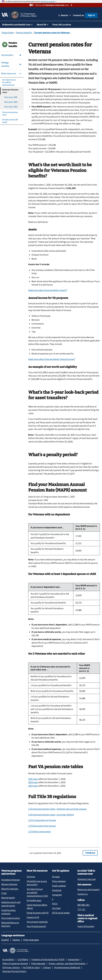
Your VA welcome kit (36, 926)
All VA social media (61, 913)
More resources (9, 73)
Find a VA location (86, 926)
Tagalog (16, 940)
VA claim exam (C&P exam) (10, 121)
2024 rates (33, 782)
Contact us (78, 15)
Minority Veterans (10, 889)
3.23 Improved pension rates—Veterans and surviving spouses (57, 809)
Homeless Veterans (11, 880)
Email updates (59, 886)
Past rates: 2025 (11, 97)
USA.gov (47, 967)
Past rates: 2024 (11, 102)
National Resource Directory (10, 924)
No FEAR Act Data (31, 967)
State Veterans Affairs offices (37, 907)
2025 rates (33, 779)
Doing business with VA (38, 913)
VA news (56, 877)
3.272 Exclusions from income (42, 826)
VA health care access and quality (37, 883)
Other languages (31, 940)
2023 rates (33, 786)
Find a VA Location (62, 25)
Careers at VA (33, 917)
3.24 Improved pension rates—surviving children (51, 815)
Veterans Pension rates (10, 91)
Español (5, 940)
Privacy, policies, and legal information (67, 963)
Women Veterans (9, 884)
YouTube (56, 908)
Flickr (55, 904)
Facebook (57, 890)
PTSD (4, 893)
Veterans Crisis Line (87, 879)
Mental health (8, 898)
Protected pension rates (10, 114)
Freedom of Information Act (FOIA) (48, 960)
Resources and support (89, 889)
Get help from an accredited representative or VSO (37, 892)
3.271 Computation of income (42, 820)
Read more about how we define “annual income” (52, 359)
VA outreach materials (37, 922)
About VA (41, 25)
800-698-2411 (84, 905)
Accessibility (8, 960)
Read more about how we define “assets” (48, 290)
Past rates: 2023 (11, 107)
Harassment (74, 960)
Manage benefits (5, 64)
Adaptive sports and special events (11, 904)
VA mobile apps (34, 900)
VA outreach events (11, 918)
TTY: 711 (81, 909)
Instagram (57, 895)
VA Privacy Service (11, 967)
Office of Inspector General (15, 963)
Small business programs (8, 912)
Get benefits (7, 55)
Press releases (59, 881)
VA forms (31, 877)
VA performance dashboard (67, 967)
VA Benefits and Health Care (16, 25)
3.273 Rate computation (40, 832)
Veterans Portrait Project (14, 971)
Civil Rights (23, 960)
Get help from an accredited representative (9, 82)
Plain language (38, 963)
